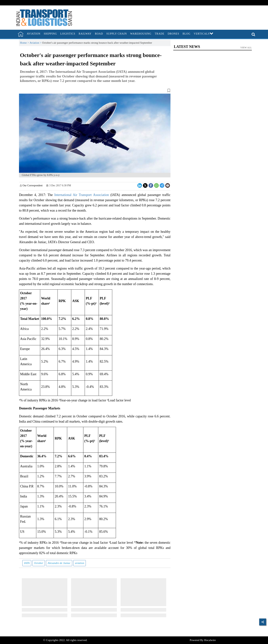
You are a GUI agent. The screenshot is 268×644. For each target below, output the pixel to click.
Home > (25, 43)
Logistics (68, 34)
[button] (95, 91)
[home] (21, 34)
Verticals (204, 34)
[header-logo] (44, 17)
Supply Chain (117, 34)
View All (246, 47)
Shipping (50, 34)
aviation (80, 563)
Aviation (34, 34)
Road (99, 34)
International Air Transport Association (82, 195)
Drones (173, 34)
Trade (159, 34)
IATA (27, 563)
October (39, 563)
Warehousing (141, 34)
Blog (186, 34)
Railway (85, 34)
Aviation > (36, 43)
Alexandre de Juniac (59, 563)
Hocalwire (210, 640)
